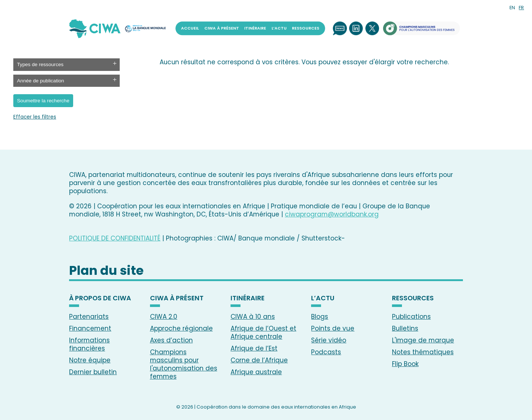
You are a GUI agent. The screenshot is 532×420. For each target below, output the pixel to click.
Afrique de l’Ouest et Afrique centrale (263, 332)
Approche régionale (181, 328)
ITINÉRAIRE (255, 28)
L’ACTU (279, 28)
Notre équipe (90, 360)
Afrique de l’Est (254, 348)
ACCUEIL (190, 28)
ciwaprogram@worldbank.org (332, 214)
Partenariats (89, 317)
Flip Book (405, 364)
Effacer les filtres (35, 117)
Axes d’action (171, 340)
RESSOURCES (306, 28)
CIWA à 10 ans (253, 317)
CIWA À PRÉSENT (222, 28)
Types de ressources (40, 64)
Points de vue (333, 328)
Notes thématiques (423, 352)
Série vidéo (329, 340)
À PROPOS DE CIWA (100, 298)
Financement (90, 328)
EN (512, 8)
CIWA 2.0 (164, 317)
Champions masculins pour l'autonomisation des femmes (184, 364)
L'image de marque (423, 340)
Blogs (320, 317)
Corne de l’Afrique (259, 360)
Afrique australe (256, 372)
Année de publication (40, 81)
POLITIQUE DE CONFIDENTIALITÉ (115, 238)
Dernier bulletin (93, 372)
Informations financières (89, 344)
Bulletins (405, 328)
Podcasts (326, 352)
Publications (411, 317)
